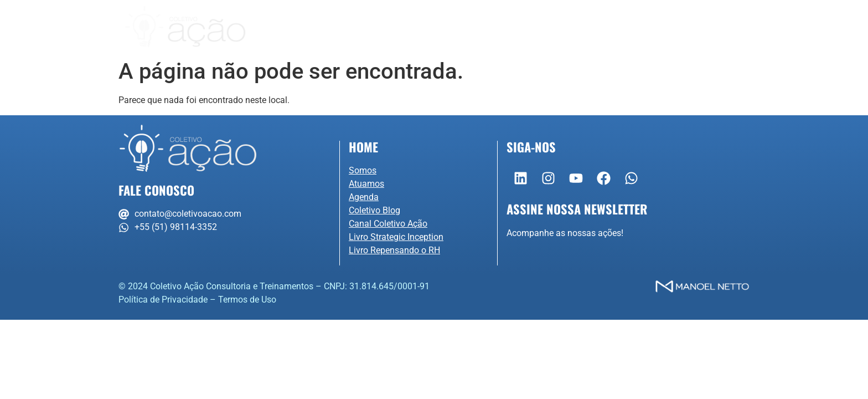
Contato (652, 27)
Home (363, 147)
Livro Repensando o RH (394, 250)
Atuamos (427, 27)
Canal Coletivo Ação (388, 224)
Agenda (500, 27)
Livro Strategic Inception (396, 237)
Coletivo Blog (374, 210)
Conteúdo (575, 27)
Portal (714, 27)
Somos (351, 27)
